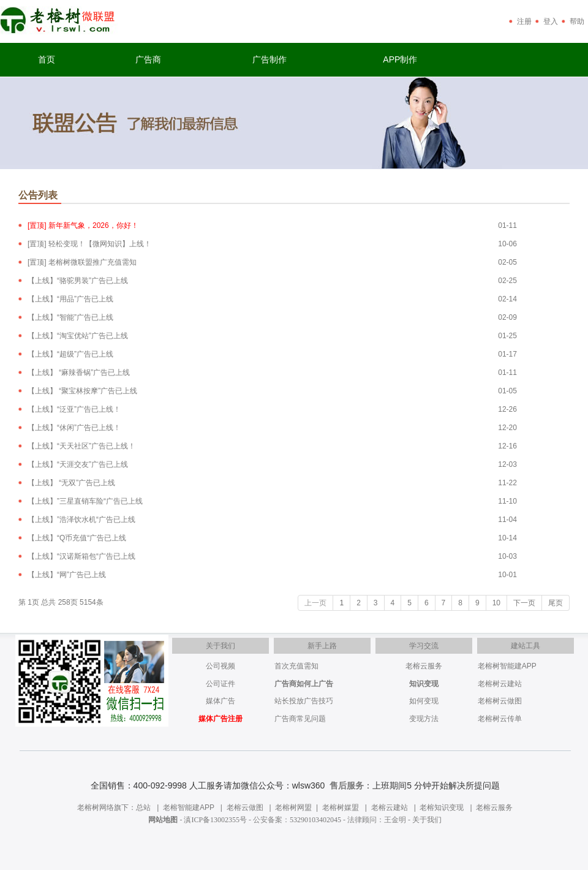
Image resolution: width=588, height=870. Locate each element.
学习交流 (424, 646)
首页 (47, 59)
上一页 (315, 603)
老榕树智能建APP (507, 666)
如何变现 (424, 701)
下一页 (524, 603)
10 (496, 603)
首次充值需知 (296, 666)
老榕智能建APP (189, 808)
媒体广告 (221, 701)
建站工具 (526, 646)
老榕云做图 (245, 808)
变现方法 (424, 719)
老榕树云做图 (500, 701)
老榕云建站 (390, 808)
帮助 (577, 21)
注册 (524, 21)
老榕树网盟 (293, 808)
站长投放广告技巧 (304, 701)
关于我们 (221, 646)
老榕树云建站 (500, 684)
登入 (551, 21)
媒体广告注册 (221, 719)
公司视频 (221, 666)
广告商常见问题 (300, 719)
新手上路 (322, 646)
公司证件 (221, 684)
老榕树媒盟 (341, 808)
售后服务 (347, 785)
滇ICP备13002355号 (215, 820)
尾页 (556, 603)
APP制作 (400, 59)
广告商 (148, 59)
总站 (143, 808)
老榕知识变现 (442, 808)
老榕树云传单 (500, 719)
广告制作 (269, 59)
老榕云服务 (424, 666)
